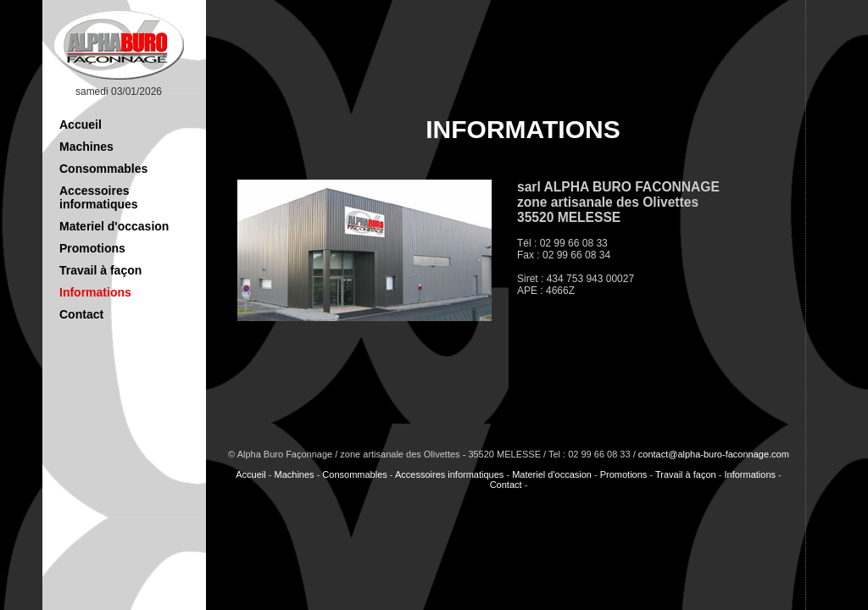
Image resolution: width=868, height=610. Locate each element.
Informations (95, 292)
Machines (86, 147)
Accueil (81, 125)
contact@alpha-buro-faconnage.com (714, 454)
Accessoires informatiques (99, 197)
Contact (81, 314)
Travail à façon (100, 270)
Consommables (103, 169)
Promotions (92, 248)
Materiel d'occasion (114, 226)
